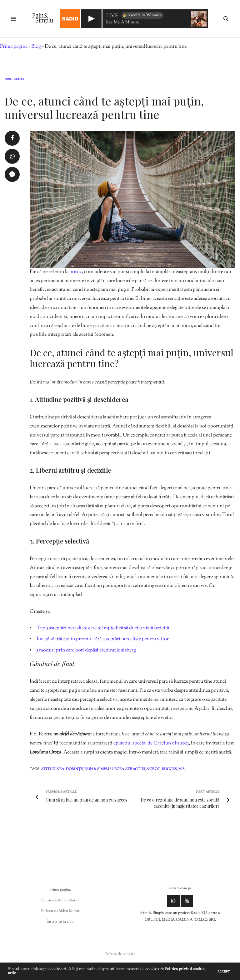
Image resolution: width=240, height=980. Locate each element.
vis (182, 769)
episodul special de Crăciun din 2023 (151, 743)
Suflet (19, 80)
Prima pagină (14, 47)
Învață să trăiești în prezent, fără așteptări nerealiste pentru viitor (103, 639)
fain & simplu (97, 769)
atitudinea (53, 769)
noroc (76, 272)
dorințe (74, 769)
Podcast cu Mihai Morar (60, 911)
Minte (9, 80)
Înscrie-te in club (60, 922)
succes (169, 769)
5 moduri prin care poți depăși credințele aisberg (86, 650)
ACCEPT (224, 971)
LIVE (112, 16)
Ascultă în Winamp (142, 15)
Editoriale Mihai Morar (60, 900)
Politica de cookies (120, 954)
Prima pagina (60, 890)
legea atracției (129, 769)
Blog (36, 47)
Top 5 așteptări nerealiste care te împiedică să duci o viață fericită (103, 628)
